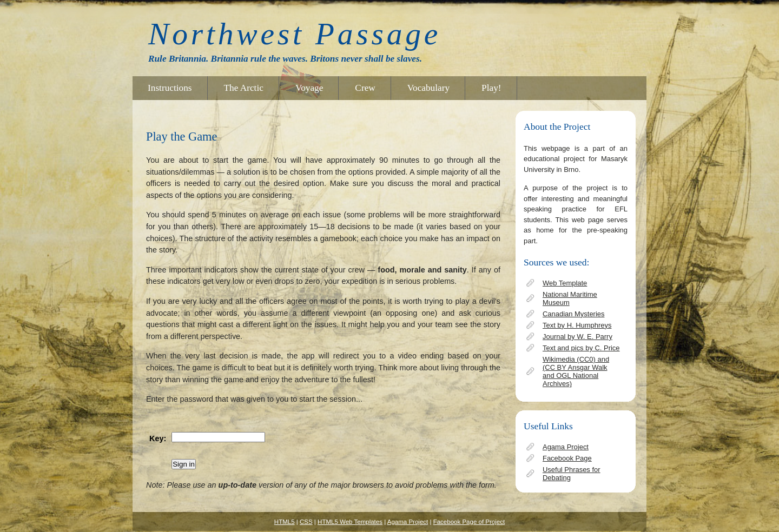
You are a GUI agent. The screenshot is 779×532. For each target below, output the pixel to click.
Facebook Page (567, 458)
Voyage (309, 88)
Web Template (565, 283)
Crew (365, 88)
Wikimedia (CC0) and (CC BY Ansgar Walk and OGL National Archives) (576, 371)
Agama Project (566, 447)
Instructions (170, 88)
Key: (158, 438)
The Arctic (244, 88)
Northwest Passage (295, 34)
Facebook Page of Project (469, 522)
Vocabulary (428, 88)
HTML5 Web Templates (350, 522)
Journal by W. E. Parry (577, 337)
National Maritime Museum (570, 298)
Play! (491, 88)
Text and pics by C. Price (581, 348)
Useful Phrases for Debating (572, 474)
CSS (306, 522)
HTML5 (285, 522)
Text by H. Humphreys (577, 325)
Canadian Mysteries (573, 314)
